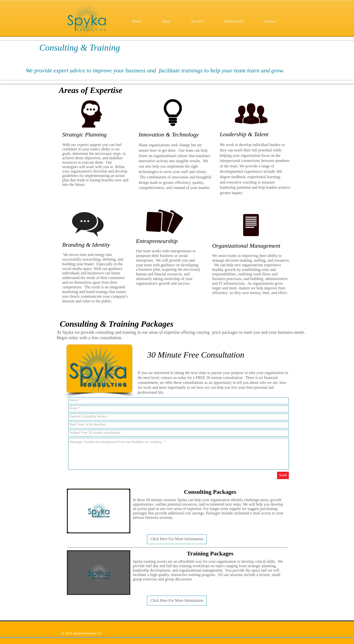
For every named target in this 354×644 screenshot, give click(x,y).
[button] (177, 539)
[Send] (283, 475)
